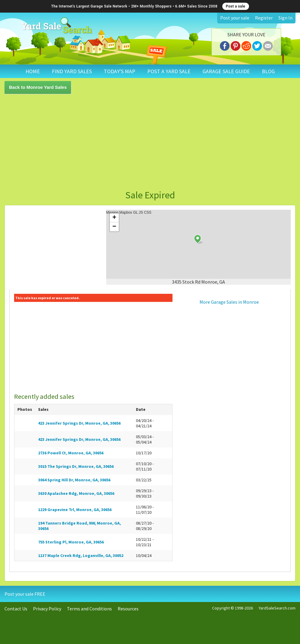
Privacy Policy (47, 609)
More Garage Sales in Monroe (229, 302)
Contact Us (16, 609)
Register (264, 18)
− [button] (114, 227)
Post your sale (235, 18)
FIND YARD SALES (72, 71)
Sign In (285, 18)
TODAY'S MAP (120, 71)
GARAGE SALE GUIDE (226, 71)
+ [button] (114, 218)
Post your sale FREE (25, 594)
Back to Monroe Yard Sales (38, 87)
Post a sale (236, 6)
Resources (128, 609)
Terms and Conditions (89, 609)
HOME (33, 71)
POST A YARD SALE (169, 71)
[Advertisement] (136, 142)
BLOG (268, 71)
